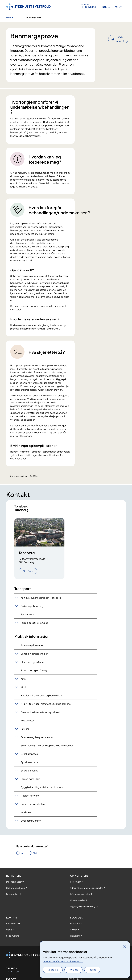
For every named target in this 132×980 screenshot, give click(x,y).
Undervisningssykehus (33, 806)
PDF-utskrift (120, 32)
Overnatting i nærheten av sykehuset (40, 715)
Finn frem (28, 574)
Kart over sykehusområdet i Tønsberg (41, 600)
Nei (35, 856)
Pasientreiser (28, 617)
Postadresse (28, 723)
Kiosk (24, 690)
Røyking (25, 731)
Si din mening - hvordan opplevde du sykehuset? (47, 748)
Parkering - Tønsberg (32, 608)
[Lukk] (125, 946)
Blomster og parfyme (32, 665)
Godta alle (53, 970)
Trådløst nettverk (30, 798)
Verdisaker (26, 815)
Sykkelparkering (30, 773)
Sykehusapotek (29, 756)
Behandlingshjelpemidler (34, 656)
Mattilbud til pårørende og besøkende (41, 698)
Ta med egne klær (30, 781)
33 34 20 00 (12, 974)
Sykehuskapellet (30, 765)
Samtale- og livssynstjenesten (37, 740)
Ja (22, 856)
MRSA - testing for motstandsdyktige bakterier (46, 706)
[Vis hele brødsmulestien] (20, 17)
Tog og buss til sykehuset (34, 625)
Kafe (23, 681)
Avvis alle (73, 970)
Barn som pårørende (32, 648)
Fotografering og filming (34, 673)
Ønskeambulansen (31, 823)
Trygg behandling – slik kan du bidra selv (42, 790)
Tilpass (92, 970)
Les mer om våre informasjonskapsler (63, 961)
